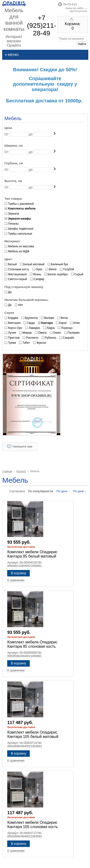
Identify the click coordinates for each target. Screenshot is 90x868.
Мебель (13, 118)
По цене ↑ (63, 491)
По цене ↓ (80, 491)
